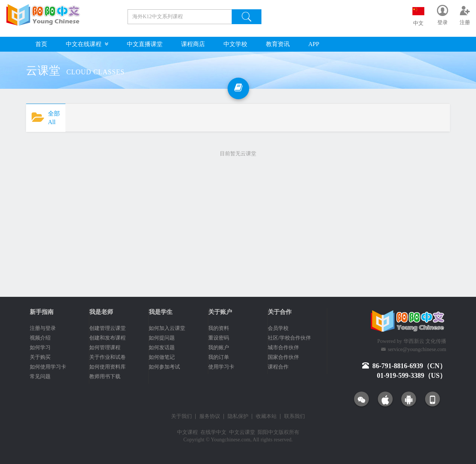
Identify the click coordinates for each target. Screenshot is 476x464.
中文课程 (187, 432)
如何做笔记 (162, 357)
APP (314, 44)
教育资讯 (278, 44)
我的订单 (219, 357)
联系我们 (295, 416)
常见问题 (40, 377)
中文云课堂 (242, 432)
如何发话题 (162, 348)
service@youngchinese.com (417, 349)
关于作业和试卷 (107, 357)
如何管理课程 (105, 348)
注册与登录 (43, 328)
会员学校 (278, 328)
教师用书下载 (105, 377)
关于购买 (40, 357)
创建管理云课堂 (107, 328)
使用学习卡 (221, 367)
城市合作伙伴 (283, 348)
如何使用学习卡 (48, 367)
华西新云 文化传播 (425, 341)
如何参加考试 (164, 367)
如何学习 (40, 348)
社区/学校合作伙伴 (289, 338)
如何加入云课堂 (167, 328)
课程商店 (193, 44)
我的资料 (219, 328)
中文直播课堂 (145, 44)
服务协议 (210, 416)
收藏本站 (266, 416)
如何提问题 (162, 338)
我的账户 (219, 348)
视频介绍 (40, 338)
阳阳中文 (268, 432)
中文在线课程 (87, 44)
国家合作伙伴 (283, 357)
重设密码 (219, 338)
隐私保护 (238, 416)
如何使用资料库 (107, 367)
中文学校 (235, 44)
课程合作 (278, 367)
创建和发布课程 (107, 338)
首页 (41, 44)
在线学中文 (213, 432)
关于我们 (181, 416)
